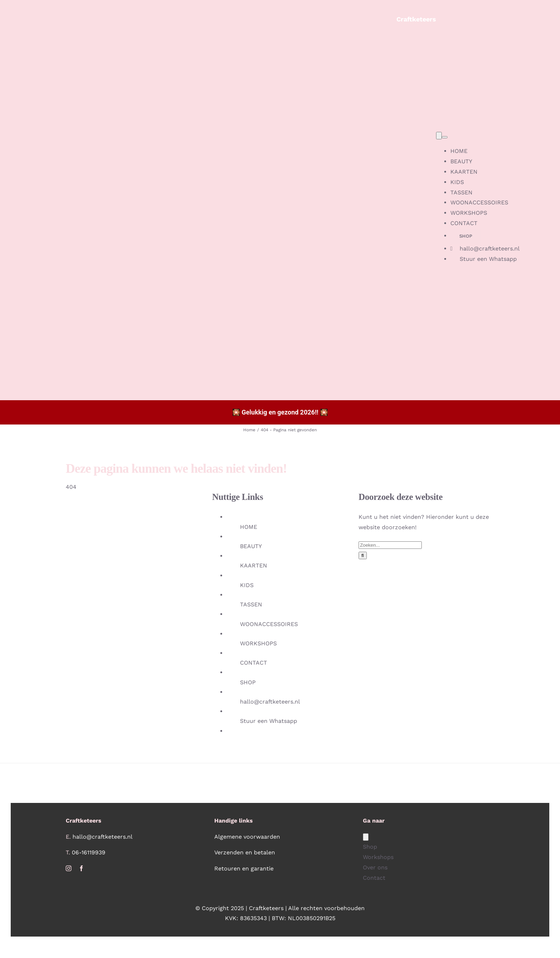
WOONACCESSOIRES (269, 624)
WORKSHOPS (258, 643)
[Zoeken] (363, 555)
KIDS (247, 585)
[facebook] (81, 868)
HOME (249, 527)
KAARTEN (254, 565)
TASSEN (251, 604)
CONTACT (254, 663)
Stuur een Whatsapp (269, 721)
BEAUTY (251, 546)
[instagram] (69, 868)
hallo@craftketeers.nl (270, 702)
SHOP (248, 682)
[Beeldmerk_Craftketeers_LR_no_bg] (204, 12)
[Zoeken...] (390, 545)
